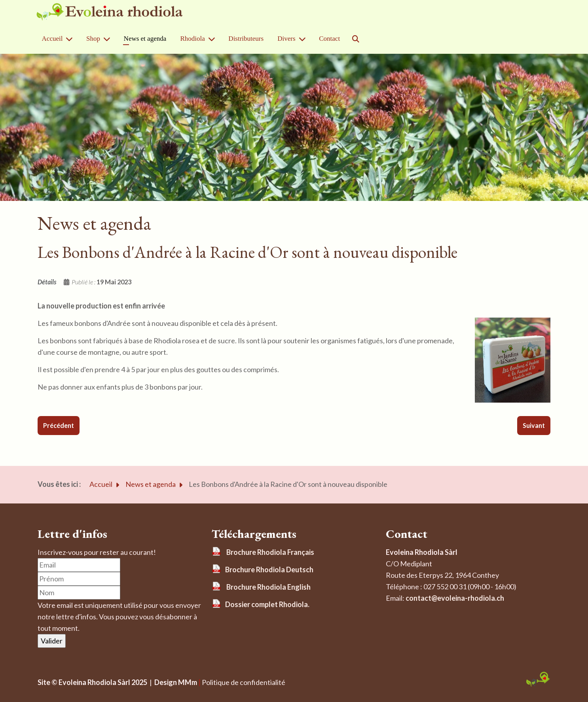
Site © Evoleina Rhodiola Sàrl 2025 (92, 682)
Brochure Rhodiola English (268, 587)
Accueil (52, 39)
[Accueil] (71, 39)
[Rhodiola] (213, 39)
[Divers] (304, 39)
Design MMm (175, 682)
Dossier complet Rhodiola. (267, 604)
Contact (329, 39)
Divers (286, 39)
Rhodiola (192, 39)
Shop (93, 39)
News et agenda (145, 39)
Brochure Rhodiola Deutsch (269, 570)
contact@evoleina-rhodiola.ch (455, 598)
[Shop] (108, 39)
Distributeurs (246, 39)
